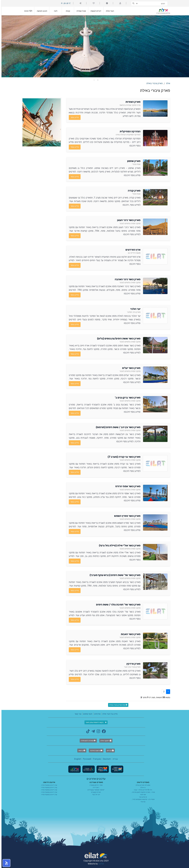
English (76, 759)
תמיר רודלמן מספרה (95, 785)
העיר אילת (108, 11)
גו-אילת (142, 787)
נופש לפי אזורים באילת (142, 785)
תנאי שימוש (86, 714)
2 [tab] (93, 80)
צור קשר (76, 714)
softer (100, 864)
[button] (5, 863)
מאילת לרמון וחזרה (87, 741)
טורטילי (142, 802)
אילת (167, 83)
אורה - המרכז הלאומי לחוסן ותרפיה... (142, 792)
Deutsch (105, 759)
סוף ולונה (142, 794)
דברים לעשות (94, 11)
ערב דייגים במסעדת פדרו (48, 785)
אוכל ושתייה (80, 11)
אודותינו (96, 714)
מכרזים (109, 751)
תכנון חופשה (40, 11)
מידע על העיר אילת (108, 714)
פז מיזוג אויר (141, 797)
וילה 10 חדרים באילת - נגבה (142, 790)
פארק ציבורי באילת (153, 83)
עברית (114, 759)
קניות (66, 11)
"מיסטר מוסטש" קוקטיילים (95, 790)
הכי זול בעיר (95, 794)
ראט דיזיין (94, 787)
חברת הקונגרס (94, 792)
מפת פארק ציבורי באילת (117, 705)
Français (95, 759)
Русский (86, 759)
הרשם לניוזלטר (95, 751)
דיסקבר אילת (104, 741)
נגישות (80, 751)
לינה (54, 11)
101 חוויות (27, 11)
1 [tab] (96, 80)
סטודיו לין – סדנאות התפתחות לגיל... (142, 799)
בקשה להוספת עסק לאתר (95, 722)
